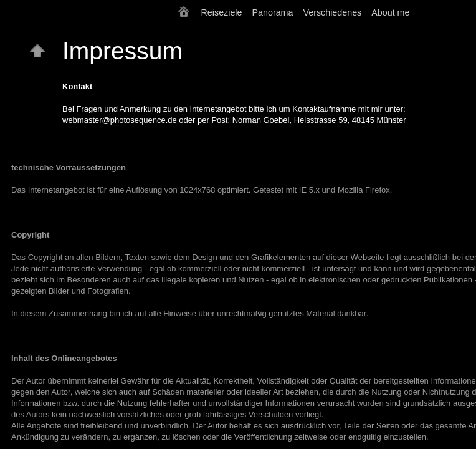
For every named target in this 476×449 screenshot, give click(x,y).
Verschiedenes (332, 12)
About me (390, 12)
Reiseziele (222, 12)
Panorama (273, 12)
